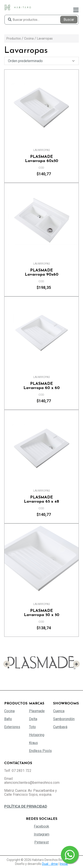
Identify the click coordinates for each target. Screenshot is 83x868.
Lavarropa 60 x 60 (42, 386)
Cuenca (59, 711)
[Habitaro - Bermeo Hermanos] (18, 7)
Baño (8, 719)
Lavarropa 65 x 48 (42, 500)
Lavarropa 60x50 (42, 159)
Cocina (29, 38)
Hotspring (37, 735)
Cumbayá (60, 727)
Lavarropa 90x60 (42, 273)
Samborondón (64, 719)
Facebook (41, 826)
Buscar (69, 20)
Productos (14, 38)
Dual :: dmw (50, 864)
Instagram (42, 834)
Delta (33, 719)
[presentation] (7, 664)
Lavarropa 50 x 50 (42, 613)
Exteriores (12, 727)
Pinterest (41, 842)
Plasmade (37, 711)
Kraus (33, 743)
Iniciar (64, 864)
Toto (32, 727)
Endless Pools (40, 751)
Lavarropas (45, 38)
